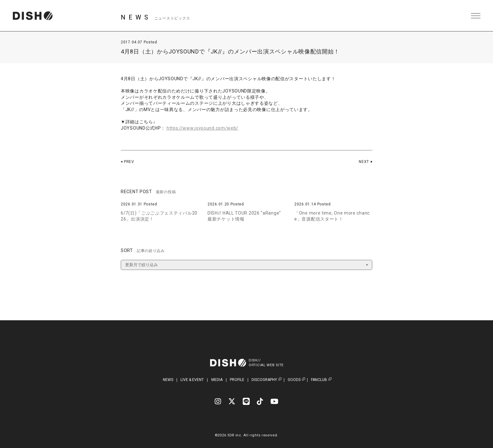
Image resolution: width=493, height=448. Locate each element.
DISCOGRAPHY (264, 380)
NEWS (168, 380)
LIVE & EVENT (192, 380)
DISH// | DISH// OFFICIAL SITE (33, 16)
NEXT (364, 162)
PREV (129, 162)
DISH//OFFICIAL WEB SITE (266, 363)
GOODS (294, 380)
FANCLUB (319, 380)
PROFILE (237, 380)
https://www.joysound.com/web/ (202, 128)
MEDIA (217, 380)
